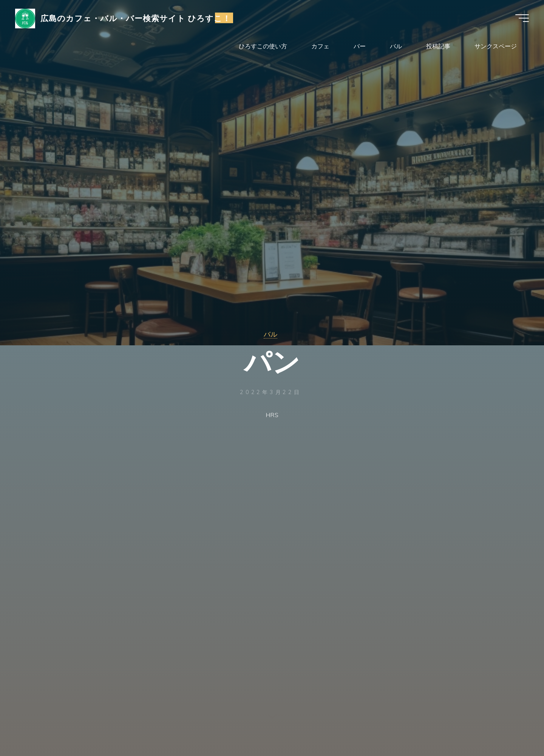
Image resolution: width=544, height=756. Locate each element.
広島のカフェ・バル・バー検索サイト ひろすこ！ (136, 18)
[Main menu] (522, 18)
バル (270, 334)
